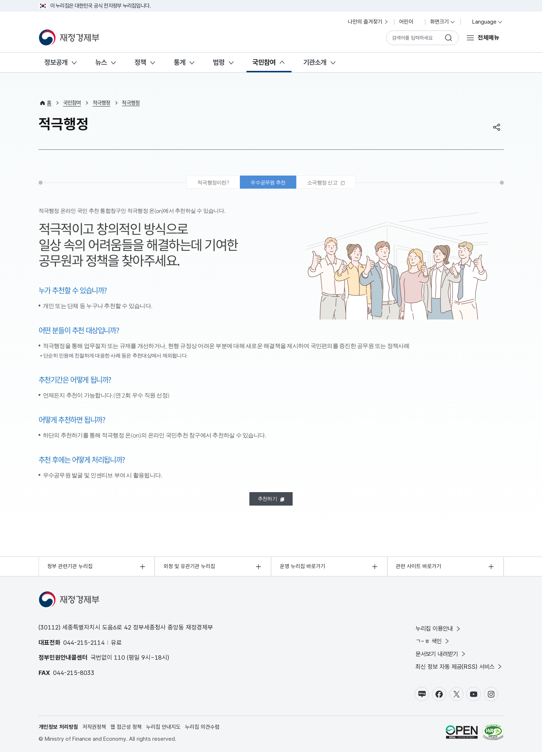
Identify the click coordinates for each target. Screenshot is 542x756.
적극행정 (102, 103)
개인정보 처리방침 (59, 731)
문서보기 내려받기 (439, 657)
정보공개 (56, 62)
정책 (140, 62)
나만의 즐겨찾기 (368, 22)
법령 (219, 62)
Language (484, 22)
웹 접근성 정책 (127, 731)
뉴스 (101, 62)
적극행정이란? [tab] (210, 183)
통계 (180, 62)
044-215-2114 (84, 645)
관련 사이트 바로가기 (419, 569)
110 (120, 660)
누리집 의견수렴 (203, 731)
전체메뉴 (489, 37)
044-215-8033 (74, 675)
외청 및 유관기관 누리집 (189, 569)
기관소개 (315, 62)
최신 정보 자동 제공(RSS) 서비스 (457, 670)
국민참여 (264, 62)
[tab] (329, 183)
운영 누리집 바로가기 (303, 569)
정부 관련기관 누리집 (70, 569)
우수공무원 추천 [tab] (268, 183)
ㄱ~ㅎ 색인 (430, 644)
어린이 (409, 22)
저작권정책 (95, 731)
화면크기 (443, 22)
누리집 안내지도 (164, 731)
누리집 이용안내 (436, 632)
